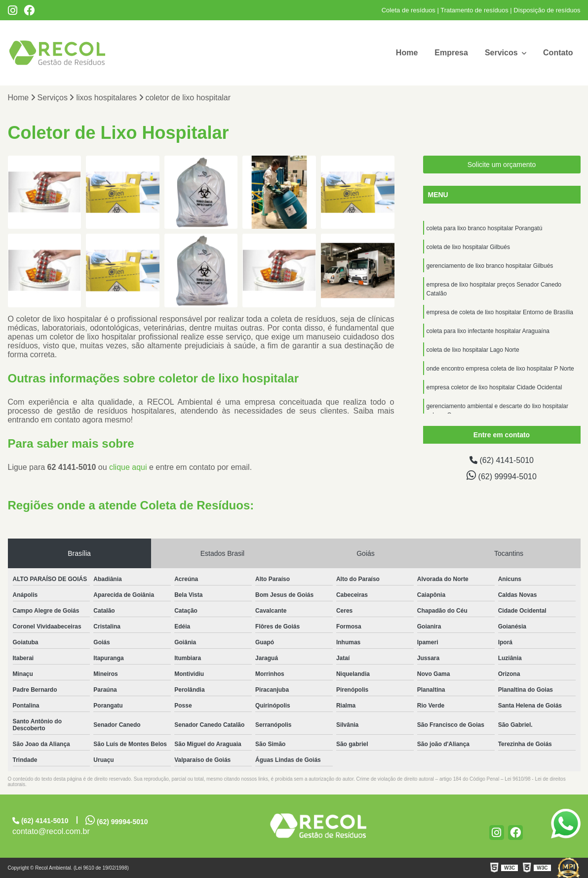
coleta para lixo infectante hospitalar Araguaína (488, 331)
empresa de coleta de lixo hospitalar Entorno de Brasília (500, 312)
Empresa (451, 53)
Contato (558, 53)
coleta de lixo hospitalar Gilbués (468, 247)
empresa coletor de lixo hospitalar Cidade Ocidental (494, 387)
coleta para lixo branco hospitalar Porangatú (485, 228)
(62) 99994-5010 (502, 475)
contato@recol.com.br (51, 831)
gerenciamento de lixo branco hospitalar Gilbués (490, 266)
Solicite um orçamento (502, 165)
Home (407, 53)
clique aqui (128, 467)
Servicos (502, 53)
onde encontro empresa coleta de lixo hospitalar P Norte (500, 369)
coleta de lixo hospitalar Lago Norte (473, 350)
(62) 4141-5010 (502, 460)
